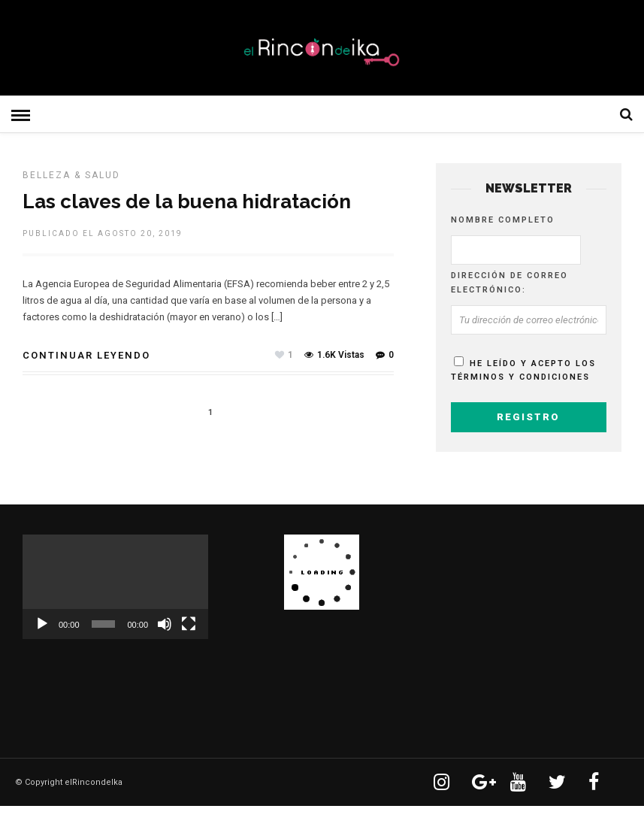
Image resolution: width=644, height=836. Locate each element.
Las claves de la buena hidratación (187, 201)
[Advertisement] (540, 629)
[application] (115, 587)
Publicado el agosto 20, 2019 (103, 233)
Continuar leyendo (86, 355)
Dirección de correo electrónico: (509, 283)
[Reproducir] (42, 624)
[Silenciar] (165, 624)
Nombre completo (503, 220)
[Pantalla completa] (189, 624)
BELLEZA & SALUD (71, 175)
